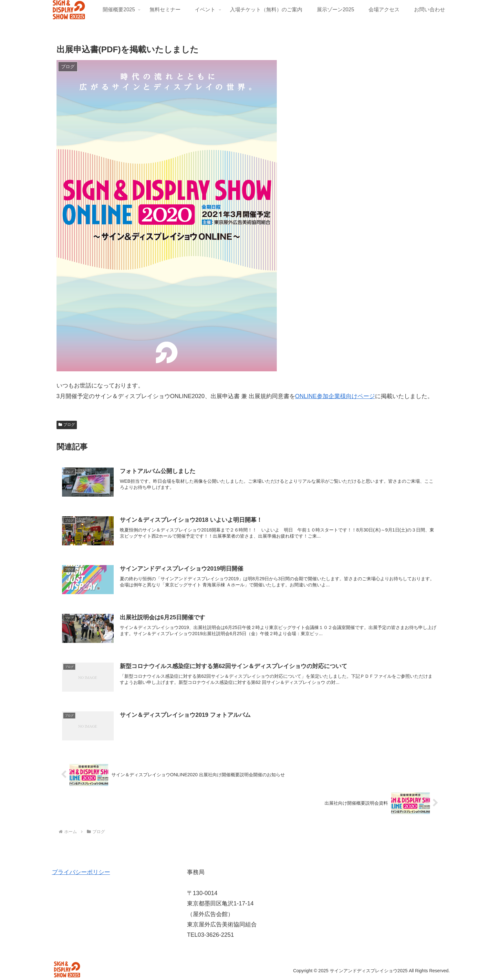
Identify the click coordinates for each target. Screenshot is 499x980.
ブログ (67, 425)
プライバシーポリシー (81, 872)
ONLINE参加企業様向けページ (335, 396)
